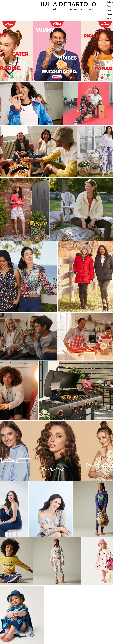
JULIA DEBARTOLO (68, 4)
